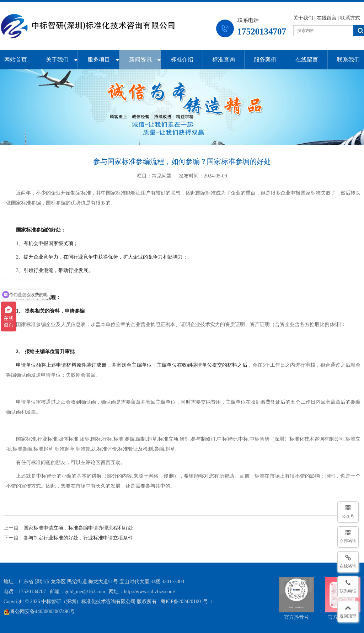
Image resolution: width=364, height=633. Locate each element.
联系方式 (350, 18)
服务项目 (99, 60)
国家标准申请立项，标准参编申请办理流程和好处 (78, 528)
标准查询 (224, 60)
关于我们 (303, 18)
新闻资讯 (140, 60)
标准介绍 (182, 60)
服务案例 (265, 60)
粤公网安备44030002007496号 (39, 611)
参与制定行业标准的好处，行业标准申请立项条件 (78, 538)
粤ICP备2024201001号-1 (186, 602)
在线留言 (327, 18)
